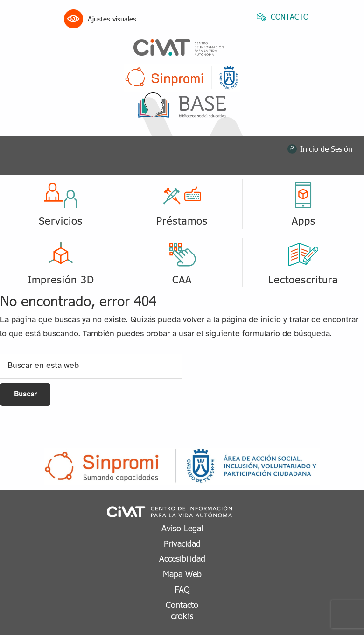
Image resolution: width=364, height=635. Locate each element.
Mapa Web (182, 574)
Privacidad (182, 543)
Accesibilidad (182, 558)
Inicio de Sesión (326, 149)
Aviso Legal (182, 528)
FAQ (182, 589)
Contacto (182, 604)
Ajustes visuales (100, 19)
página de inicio (251, 320)
